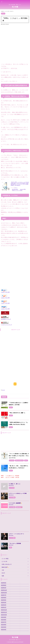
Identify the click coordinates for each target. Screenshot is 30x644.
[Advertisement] (15, 45)
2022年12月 (4, 590)
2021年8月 (4, 620)
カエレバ (16, 188)
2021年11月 (4, 612)
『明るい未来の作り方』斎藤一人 (17, 413)
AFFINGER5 (21, 642)
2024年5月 (4, 583)
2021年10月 (4, 615)
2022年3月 (4, 602)
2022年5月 (4, 600)
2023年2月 (4, 588)
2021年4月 (4, 630)
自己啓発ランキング (6, 319)
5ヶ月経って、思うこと (15, 484)
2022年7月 (4, 595)
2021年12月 (4, 610)
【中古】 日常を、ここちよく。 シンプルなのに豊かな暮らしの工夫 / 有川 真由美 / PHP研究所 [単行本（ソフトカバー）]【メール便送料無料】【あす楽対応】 (20, 184)
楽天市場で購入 (15, 189)
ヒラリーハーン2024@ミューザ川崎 (18, 493)
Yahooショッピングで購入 (17, 190)
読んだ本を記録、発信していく (15, 640)
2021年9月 (4, 617)
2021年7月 (4, 622)
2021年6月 (4, 625)
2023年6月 (4, 585)
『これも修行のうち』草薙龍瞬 (12, 476)
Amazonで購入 (23, 189)
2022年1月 (4, 607)
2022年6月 (4, 598)
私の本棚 (15, 7)
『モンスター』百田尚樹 (15, 543)
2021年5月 (4, 627)
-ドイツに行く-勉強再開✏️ (15, 503)
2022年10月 (4, 593)
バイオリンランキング (6, 325)
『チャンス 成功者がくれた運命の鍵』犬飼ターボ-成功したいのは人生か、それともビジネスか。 (19, 456)
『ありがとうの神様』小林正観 (12, 477)
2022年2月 (4, 605)
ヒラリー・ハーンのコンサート (16, 534)
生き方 (4, 390)
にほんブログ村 (5, 292)
